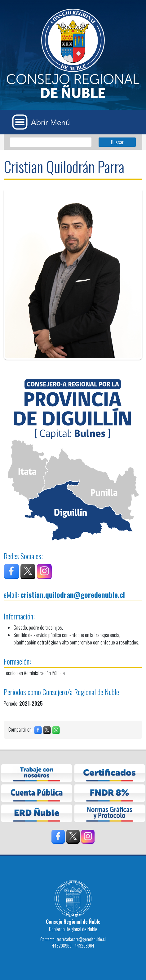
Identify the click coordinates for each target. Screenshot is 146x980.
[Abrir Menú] (43, 122)
